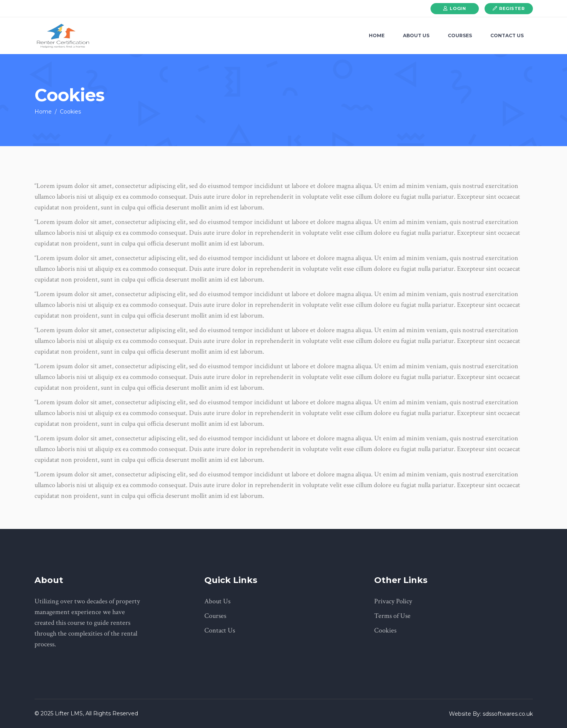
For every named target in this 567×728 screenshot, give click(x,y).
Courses (215, 616)
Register (512, 8)
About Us (217, 601)
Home (43, 112)
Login (458, 8)
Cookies (385, 630)
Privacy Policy (393, 601)
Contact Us (220, 630)
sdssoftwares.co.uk (508, 714)
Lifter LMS (68, 713)
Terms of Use (392, 616)
